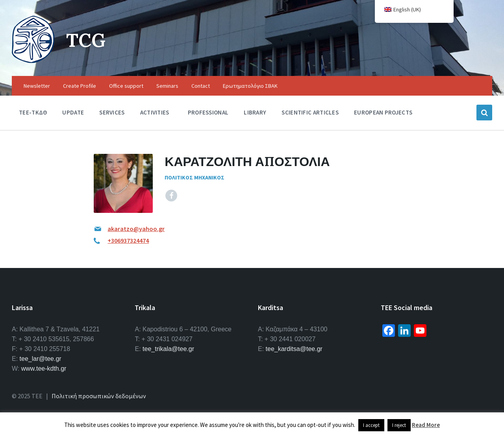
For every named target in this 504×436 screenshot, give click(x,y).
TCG (86, 40)
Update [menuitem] (73, 112)
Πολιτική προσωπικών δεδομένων (99, 396)
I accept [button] (371, 425)
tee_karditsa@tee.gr (294, 349)
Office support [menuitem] (126, 86)
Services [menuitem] (112, 112)
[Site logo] (33, 61)
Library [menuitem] (255, 112)
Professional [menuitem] (208, 112)
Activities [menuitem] (155, 112)
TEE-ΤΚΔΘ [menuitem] (33, 112)
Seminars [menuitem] (167, 86)
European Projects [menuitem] (383, 112)
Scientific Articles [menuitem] (310, 112)
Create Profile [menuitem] (80, 86)
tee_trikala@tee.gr (168, 349)
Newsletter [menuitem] (37, 86)
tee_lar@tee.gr (41, 359)
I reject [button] (399, 425)
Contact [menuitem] (201, 86)
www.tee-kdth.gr (44, 369)
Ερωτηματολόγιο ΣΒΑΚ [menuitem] (250, 86)
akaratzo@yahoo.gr (136, 229)
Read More (426, 425)
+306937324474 (128, 240)
